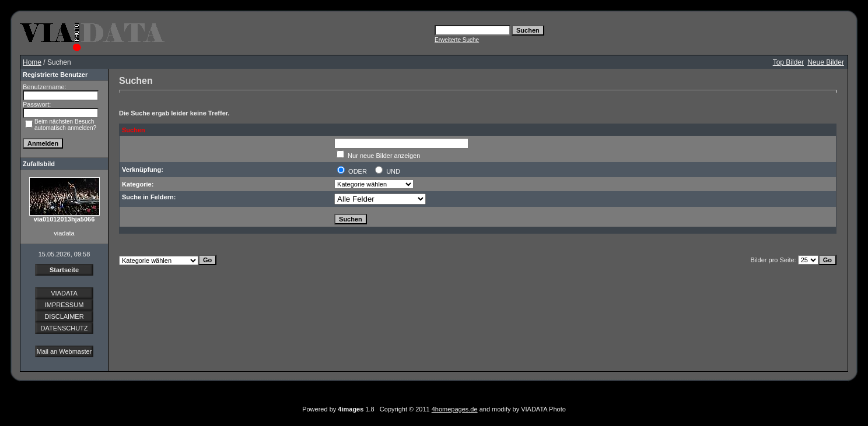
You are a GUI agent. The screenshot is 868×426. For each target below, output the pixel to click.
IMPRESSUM (64, 305)
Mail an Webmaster (64, 351)
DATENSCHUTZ (64, 328)
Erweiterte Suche (457, 40)
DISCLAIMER (64, 316)
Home (32, 62)
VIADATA (64, 293)
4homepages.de (455, 409)
